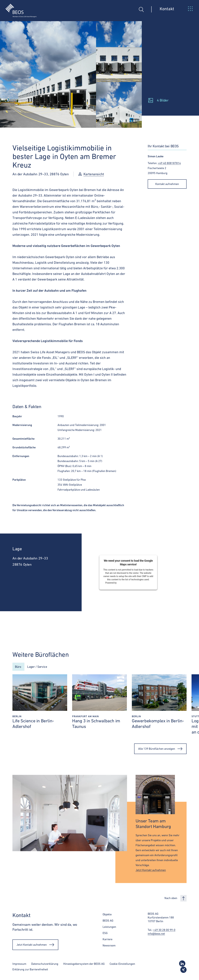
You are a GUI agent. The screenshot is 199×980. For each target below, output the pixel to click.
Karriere (108, 940)
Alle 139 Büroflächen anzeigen (160, 749)
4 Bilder (163, 100)
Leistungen (109, 927)
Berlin (17, 717)
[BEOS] (18, 8)
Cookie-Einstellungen (122, 964)
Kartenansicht (94, 174)
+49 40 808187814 (169, 163)
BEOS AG (108, 921)
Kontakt (167, 9)
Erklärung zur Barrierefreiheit (30, 970)
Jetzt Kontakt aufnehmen (151, 871)
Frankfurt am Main (86, 717)
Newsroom (109, 946)
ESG (105, 934)
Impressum (19, 964)
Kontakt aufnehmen (167, 184)
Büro (18, 667)
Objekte (107, 915)
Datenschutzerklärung (45, 964)
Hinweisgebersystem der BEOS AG (84, 964)
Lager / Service (40, 667)
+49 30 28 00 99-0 (164, 931)
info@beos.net (156, 934)
